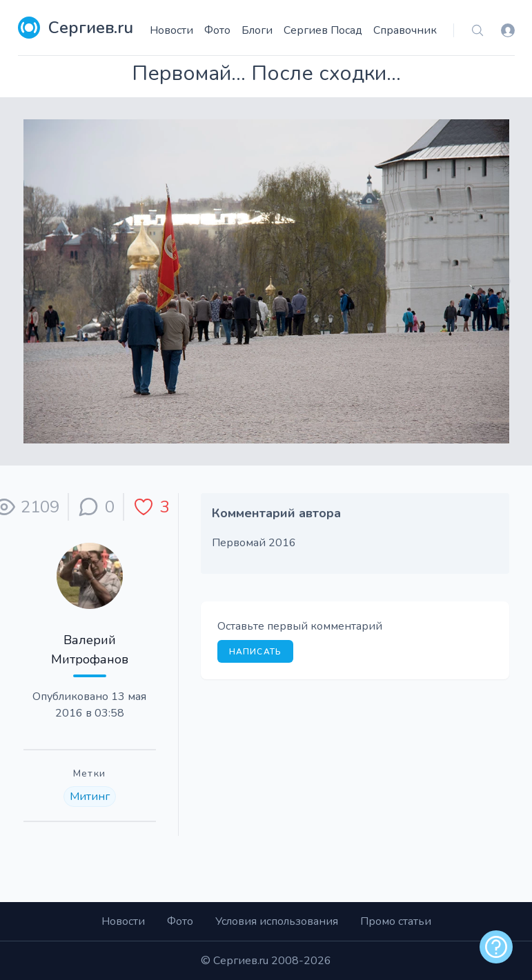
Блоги (257, 30)
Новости (171, 30)
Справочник (405, 30)
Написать (256, 652)
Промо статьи (396, 921)
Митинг (90, 797)
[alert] (496, 947)
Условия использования (277, 921)
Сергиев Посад (323, 30)
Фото (217, 30)
